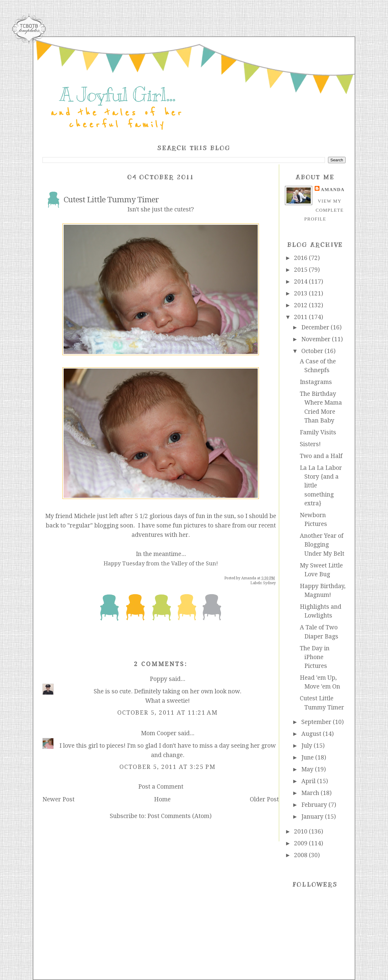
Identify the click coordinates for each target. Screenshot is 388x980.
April (309, 781)
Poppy (159, 679)
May (308, 769)
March (311, 793)
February (315, 805)
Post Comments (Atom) (179, 816)
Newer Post (59, 799)
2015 (301, 270)
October (313, 351)
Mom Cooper (159, 733)
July (308, 746)
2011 (301, 317)
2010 (301, 832)
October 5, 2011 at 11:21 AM (168, 713)
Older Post (264, 799)
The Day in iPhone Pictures (315, 657)
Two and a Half (321, 456)
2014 (301, 282)
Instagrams (316, 382)
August (312, 734)
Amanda (333, 189)
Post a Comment (161, 787)
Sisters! (310, 444)
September (317, 722)
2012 (301, 305)
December (316, 327)
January (313, 817)
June (308, 758)
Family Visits (318, 432)
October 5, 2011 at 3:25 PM (167, 767)
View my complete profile (324, 210)
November (317, 339)
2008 (301, 855)
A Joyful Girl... (117, 95)
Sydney (269, 583)
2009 (301, 843)
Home (162, 799)
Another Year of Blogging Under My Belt (322, 545)
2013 (301, 293)
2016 (301, 258)
